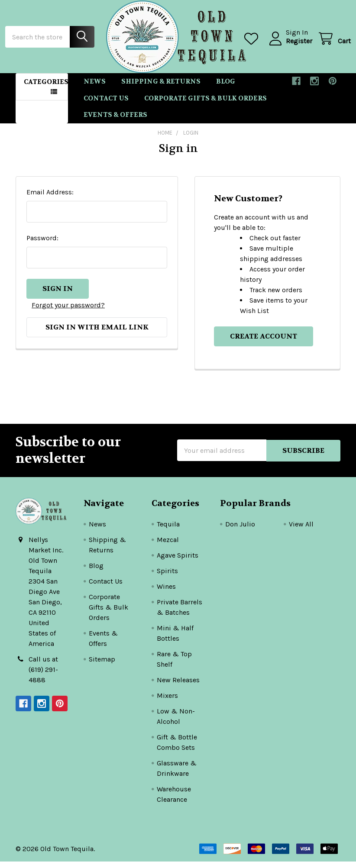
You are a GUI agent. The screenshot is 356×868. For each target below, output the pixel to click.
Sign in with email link (97, 333)
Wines (166, 593)
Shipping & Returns (161, 88)
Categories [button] (46, 88)
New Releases (178, 686)
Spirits (167, 577)
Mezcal (168, 546)
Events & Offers (115, 121)
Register (289, 45)
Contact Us (106, 104)
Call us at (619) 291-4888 (43, 676)
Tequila (168, 531)
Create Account (264, 343)
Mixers (167, 702)
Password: (42, 244)
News (95, 88)
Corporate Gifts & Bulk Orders (206, 104)
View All (301, 531)
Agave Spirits (178, 562)
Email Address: (50, 198)
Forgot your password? (68, 311)
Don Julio (240, 531)
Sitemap (102, 666)
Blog (226, 88)
